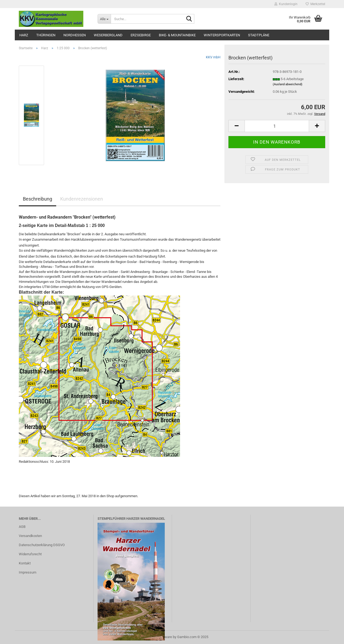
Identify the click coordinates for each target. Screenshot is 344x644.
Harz (24, 35)
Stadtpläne (259, 35)
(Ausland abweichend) (288, 84)
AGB (22, 527)
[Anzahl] (277, 126)
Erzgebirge (141, 35)
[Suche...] (104, 19)
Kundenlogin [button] (286, 4)
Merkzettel (315, 4)
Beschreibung (37, 199)
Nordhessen (75, 35)
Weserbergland (108, 35)
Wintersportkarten (222, 35)
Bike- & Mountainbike (177, 35)
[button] (236, 126)
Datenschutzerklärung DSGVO (42, 545)
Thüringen (46, 35)
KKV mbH (213, 57)
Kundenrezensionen (82, 199)
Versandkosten (30, 536)
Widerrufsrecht (30, 554)
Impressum (28, 572)
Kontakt (25, 563)
